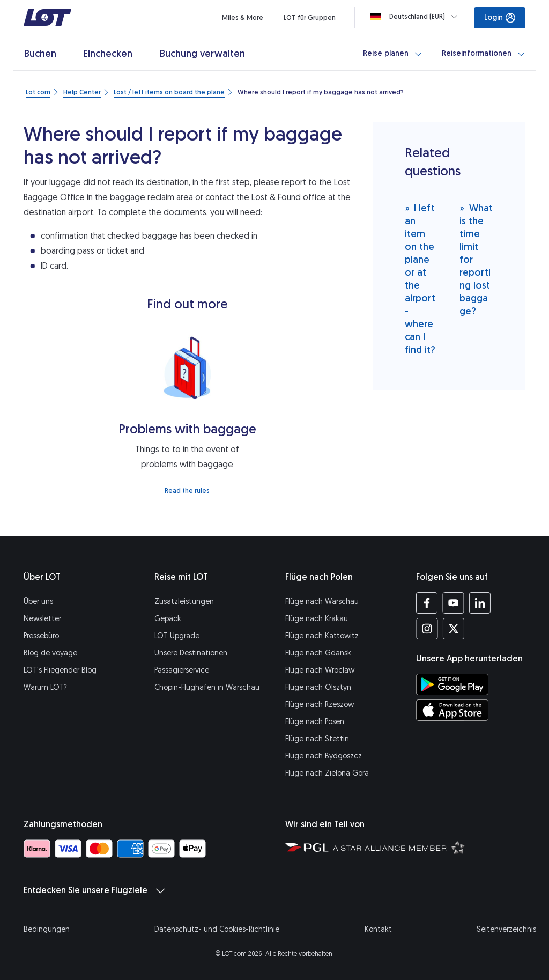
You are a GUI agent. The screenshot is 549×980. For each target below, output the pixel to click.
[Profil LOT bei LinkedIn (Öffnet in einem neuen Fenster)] (480, 603)
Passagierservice (182, 670)
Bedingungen (47, 929)
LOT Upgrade (177, 636)
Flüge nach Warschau (322, 602)
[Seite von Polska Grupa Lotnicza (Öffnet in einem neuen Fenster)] (307, 847)
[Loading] (416, 17)
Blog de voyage (50, 653)
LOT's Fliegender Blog (60, 670)
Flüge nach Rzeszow (320, 705)
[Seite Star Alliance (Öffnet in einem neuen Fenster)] (399, 847)
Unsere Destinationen (191, 653)
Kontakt (378, 929)
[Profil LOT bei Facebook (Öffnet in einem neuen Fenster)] (427, 603)
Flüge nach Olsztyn (318, 687)
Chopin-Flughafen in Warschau (207, 687)
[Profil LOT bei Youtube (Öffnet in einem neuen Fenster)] (453, 603)
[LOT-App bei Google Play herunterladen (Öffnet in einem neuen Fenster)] (452, 684)
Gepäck (168, 619)
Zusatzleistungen (184, 602)
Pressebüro (41, 636)
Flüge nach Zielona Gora (327, 773)
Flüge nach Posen (315, 722)
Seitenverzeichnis (506, 929)
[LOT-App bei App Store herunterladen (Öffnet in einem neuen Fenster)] (452, 710)
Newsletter (42, 619)
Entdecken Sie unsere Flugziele (94, 890)
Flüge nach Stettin (317, 739)
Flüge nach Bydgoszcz (324, 756)
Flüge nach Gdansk (318, 653)
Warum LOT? (45, 687)
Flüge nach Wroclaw (320, 670)
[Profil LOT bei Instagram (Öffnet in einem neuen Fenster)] (427, 629)
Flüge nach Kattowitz (322, 636)
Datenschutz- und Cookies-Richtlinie (217, 929)
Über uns (38, 602)
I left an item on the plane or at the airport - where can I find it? (420, 279)
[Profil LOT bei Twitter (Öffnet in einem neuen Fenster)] (453, 629)
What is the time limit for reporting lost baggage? (476, 259)
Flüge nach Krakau (317, 619)
